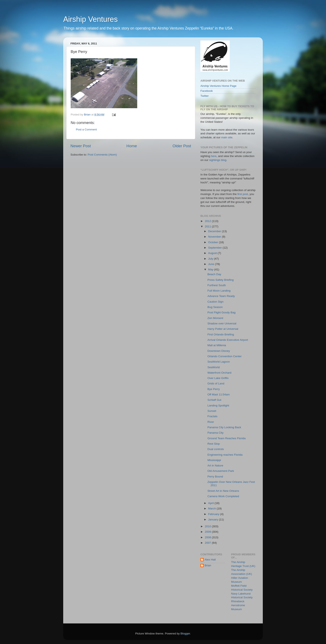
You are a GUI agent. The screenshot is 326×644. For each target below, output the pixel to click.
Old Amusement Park (221, 471)
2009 (208, 532)
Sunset (212, 411)
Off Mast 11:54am (219, 394)
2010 (208, 526)
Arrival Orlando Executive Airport (228, 340)
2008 (208, 537)
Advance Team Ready (221, 296)
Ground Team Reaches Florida (227, 438)
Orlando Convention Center (225, 356)
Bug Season (215, 307)
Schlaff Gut (214, 400)
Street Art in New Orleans (223, 491)
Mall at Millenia (217, 345)
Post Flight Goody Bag (222, 312)
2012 (208, 221)
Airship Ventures (90, 19)
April (211, 503)
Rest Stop (214, 444)
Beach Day (214, 274)
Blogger (185, 634)
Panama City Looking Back (224, 427)
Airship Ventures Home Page (218, 86)
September (215, 248)
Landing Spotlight (218, 405)
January (214, 519)
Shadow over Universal (222, 323)
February (214, 514)
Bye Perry (214, 389)
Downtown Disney (219, 351)
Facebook (207, 91)
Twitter (205, 96)
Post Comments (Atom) (102, 155)
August (213, 253)
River (211, 422)
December (215, 231)
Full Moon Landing (219, 291)
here (214, 156)
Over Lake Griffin (218, 378)
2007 (208, 543)
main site (227, 137)
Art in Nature (215, 466)
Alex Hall (210, 560)
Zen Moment (215, 318)
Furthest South (217, 285)
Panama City (215, 433)
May (211, 269)
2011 (208, 226)
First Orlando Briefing (221, 334)
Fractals (212, 416)
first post (243, 194)
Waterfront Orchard (219, 373)
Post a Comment (86, 129)
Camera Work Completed (223, 496)
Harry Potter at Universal (223, 329)
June (212, 264)
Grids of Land (216, 383)
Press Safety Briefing (221, 280)
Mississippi (214, 460)
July (211, 259)
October (214, 242)
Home (132, 146)
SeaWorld (214, 367)
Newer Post (81, 146)
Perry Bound (215, 477)
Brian (208, 565)
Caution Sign (215, 302)
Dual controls (216, 449)
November (215, 237)
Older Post (182, 146)
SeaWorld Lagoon (219, 362)
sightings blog (218, 160)
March (212, 508)
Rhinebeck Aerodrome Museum (238, 605)
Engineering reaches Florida (225, 455)
